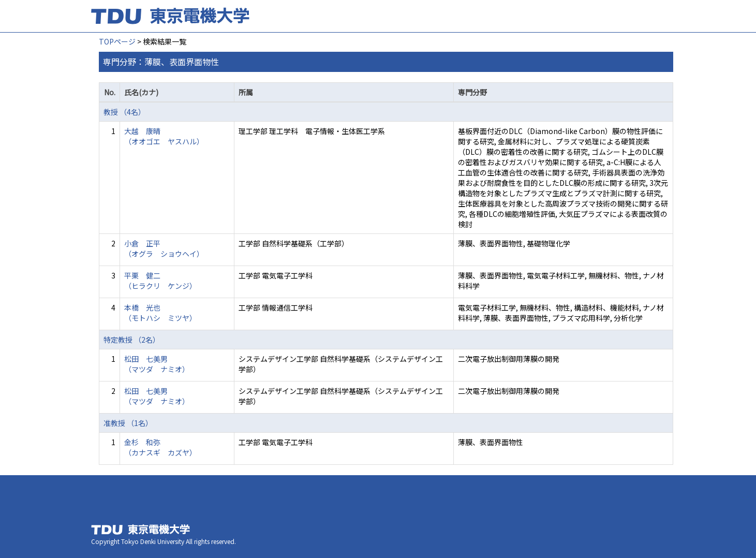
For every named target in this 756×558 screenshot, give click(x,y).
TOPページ (117, 41)
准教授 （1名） (128, 423)
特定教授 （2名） (132, 340)
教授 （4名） (124, 112)
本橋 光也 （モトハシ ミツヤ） (160, 313)
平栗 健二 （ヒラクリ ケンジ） (160, 281)
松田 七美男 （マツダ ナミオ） (157, 364)
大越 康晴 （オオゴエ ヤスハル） (164, 136)
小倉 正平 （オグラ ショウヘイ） (164, 248)
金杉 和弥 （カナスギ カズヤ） (160, 447)
